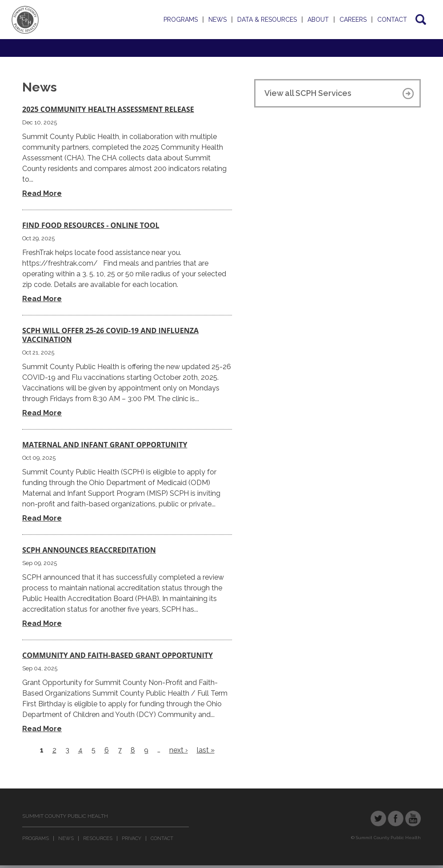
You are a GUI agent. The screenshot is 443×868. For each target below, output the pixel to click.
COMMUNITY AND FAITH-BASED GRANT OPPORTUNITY (118, 655)
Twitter (378, 818)
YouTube (413, 818)
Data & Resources (267, 20)
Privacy (132, 838)
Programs (181, 20)
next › (179, 750)
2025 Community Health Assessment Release (108, 109)
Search (420, 20)
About (318, 20)
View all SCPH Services (308, 93)
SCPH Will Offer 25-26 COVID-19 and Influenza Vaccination (110, 335)
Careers (353, 20)
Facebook (396, 818)
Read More (42, 193)
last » (206, 750)
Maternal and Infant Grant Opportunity (105, 445)
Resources (98, 838)
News (218, 20)
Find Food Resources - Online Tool (91, 225)
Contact (392, 20)
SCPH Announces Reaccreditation (89, 550)
